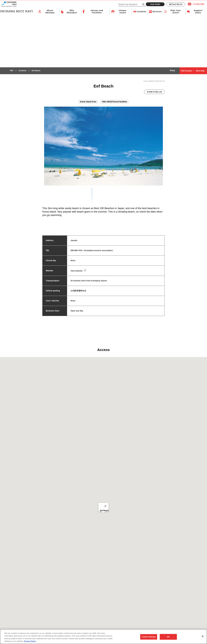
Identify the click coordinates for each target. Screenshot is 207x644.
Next (170, 196)
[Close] (105, 506)
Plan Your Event (176, 12)
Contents (142, 12)
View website (76, 271)
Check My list (176, 4)
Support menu (198, 12)
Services (157, 12)
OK (168, 637)
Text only (200, 71)
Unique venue (123, 12)
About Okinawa (50, 12)
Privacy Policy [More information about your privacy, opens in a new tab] (30, 641)
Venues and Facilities (97, 12)
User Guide (155, 4)
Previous (38, 196)
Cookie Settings (149, 637)
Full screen (186, 71)
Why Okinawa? (72, 12)
